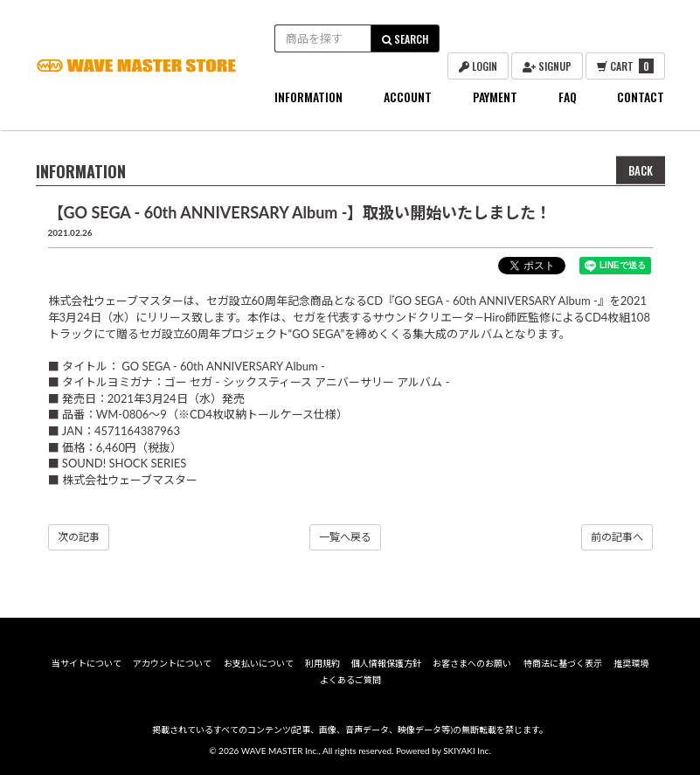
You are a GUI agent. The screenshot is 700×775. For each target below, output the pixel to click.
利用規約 (322, 663)
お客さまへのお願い (472, 663)
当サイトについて (87, 663)
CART (625, 66)
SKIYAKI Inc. (467, 751)
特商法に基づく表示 (563, 663)
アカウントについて (172, 663)
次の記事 (79, 537)
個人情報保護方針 (386, 663)
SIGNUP (547, 66)
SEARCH (405, 39)
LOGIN (478, 66)
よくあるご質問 (350, 680)
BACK (641, 170)
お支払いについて (259, 663)
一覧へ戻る (345, 537)
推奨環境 (631, 663)
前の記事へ (617, 537)
